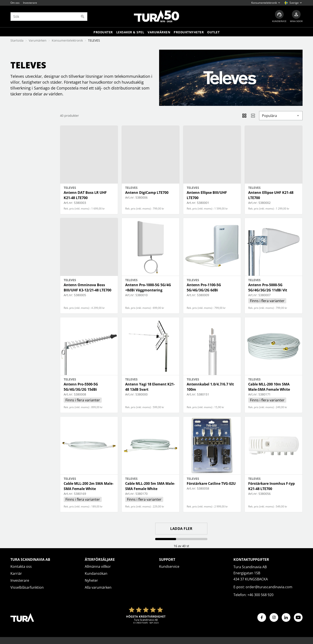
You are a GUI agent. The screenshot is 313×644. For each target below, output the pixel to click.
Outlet (213, 32)
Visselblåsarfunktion (27, 587)
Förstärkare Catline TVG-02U (211, 483)
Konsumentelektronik (67, 40)
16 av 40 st (181, 546)
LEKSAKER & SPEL (130, 32)
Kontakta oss (21, 566)
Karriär (16, 573)
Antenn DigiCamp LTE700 (147, 193)
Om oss (15, 3)
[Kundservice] (279, 16)
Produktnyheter (189, 32)
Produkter (103, 32)
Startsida (17, 40)
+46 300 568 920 (260, 595)
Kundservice (169, 566)
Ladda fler (181, 529)
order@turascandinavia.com (269, 587)
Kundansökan (96, 573)
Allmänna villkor (98, 566)
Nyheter (91, 580)
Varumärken (159, 32)
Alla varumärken (98, 587)
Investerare (30, 3)
